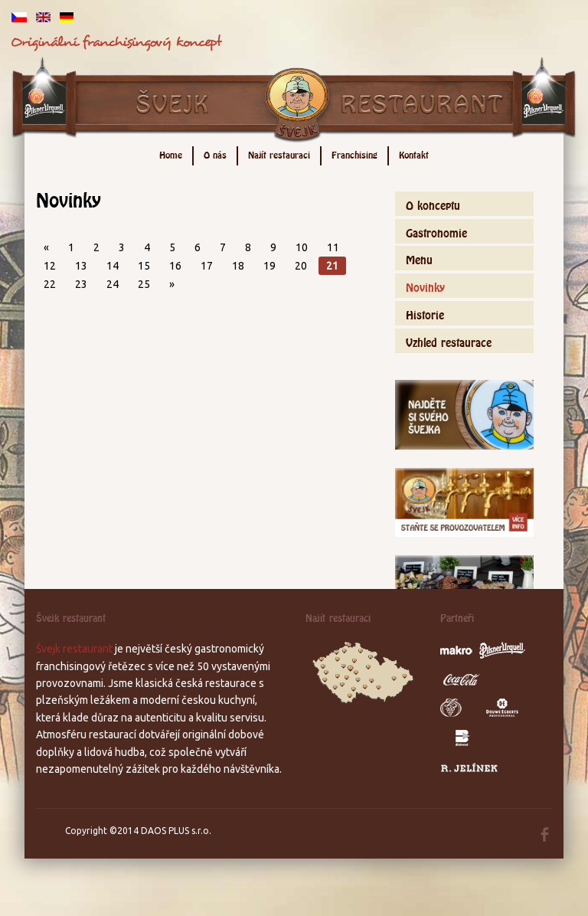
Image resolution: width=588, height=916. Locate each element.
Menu (419, 258)
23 (81, 284)
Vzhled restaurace (449, 340)
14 (113, 266)
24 (113, 284)
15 (144, 266)
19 (269, 266)
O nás (215, 154)
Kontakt (414, 154)
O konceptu (433, 203)
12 (50, 266)
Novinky (425, 285)
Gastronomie (436, 231)
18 (238, 266)
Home (171, 154)
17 (207, 266)
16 (175, 266)
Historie (425, 313)
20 (301, 266)
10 (302, 247)
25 (144, 284)
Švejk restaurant (74, 649)
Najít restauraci (279, 154)
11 (333, 247)
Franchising (354, 154)
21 (332, 266)
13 (81, 266)
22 (50, 284)
